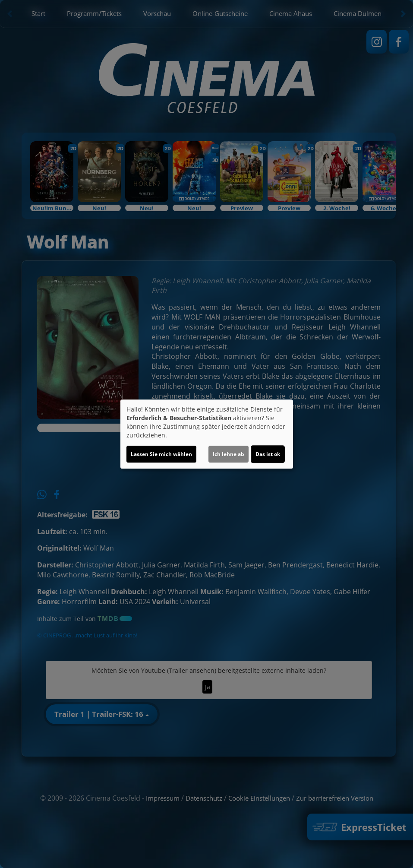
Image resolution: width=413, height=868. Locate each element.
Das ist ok (268, 454)
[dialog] (207, 434)
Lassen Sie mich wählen (161, 454)
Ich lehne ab (229, 454)
